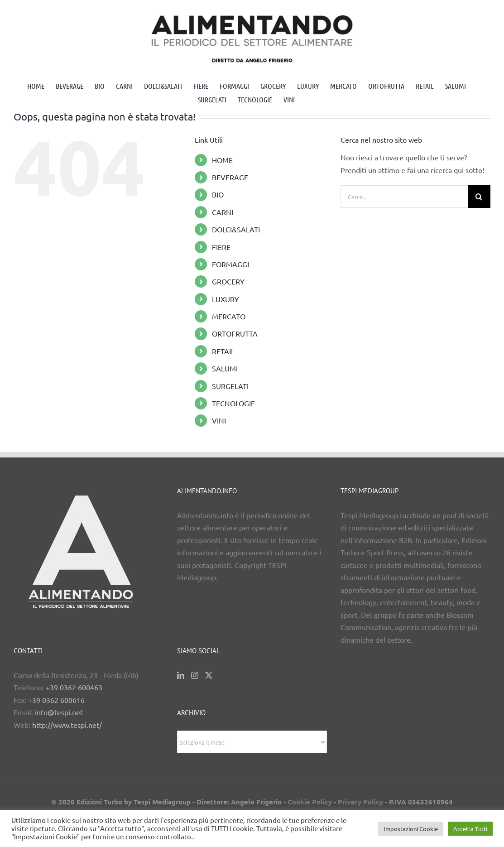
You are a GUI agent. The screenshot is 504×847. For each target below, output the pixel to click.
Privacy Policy (360, 802)
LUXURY (226, 299)
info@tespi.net (59, 712)
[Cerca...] (404, 197)
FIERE (221, 247)
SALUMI (225, 368)
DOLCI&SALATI (236, 229)
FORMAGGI (230, 264)
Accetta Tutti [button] (470, 829)
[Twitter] (209, 675)
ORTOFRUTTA (235, 333)
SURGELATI (230, 386)
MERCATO (229, 316)
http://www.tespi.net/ (67, 725)
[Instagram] (195, 675)
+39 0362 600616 (56, 700)
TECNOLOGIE (233, 403)
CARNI (223, 212)
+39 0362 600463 (74, 687)
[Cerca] (479, 197)
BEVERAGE (230, 177)
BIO (218, 194)
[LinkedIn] (181, 675)
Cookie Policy (310, 802)
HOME (222, 160)
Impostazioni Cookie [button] (411, 829)
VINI (219, 420)
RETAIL (223, 351)
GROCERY (228, 281)
